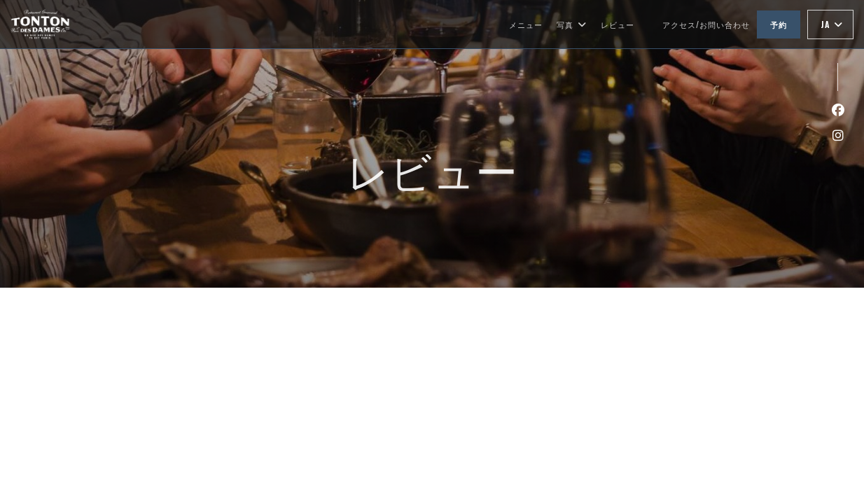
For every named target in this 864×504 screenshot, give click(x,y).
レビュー (618, 24)
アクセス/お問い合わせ (706, 24)
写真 (572, 24)
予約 (779, 24)
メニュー (526, 24)
